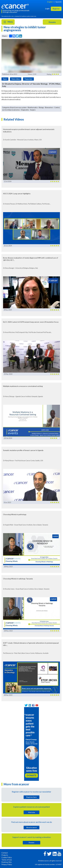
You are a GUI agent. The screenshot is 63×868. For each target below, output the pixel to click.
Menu (8, 22)
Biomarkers (49, 107)
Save (5, 79)
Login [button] (47, 9)
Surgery (33, 110)
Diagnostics (25, 110)
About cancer (32, 827)
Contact (5, 853)
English (50, 2)
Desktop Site (7, 862)
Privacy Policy (7, 864)
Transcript (28, 79)
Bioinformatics (33, 107)
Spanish (59, 2)
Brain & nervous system (18, 107)
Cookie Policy (7, 857)
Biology (41, 107)
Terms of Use (7, 860)
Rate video (16, 79)
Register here (31, 797)
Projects (5, 855)
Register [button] (56, 9)
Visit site (32, 812)
